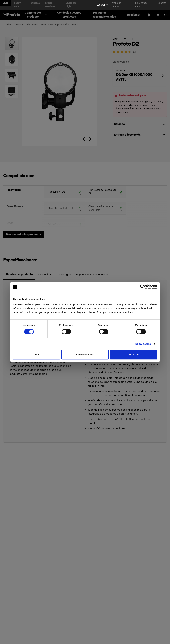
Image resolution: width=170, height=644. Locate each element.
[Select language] (101, 5)
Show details (143, 344)
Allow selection (85, 354)
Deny (36, 354)
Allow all (134, 354)
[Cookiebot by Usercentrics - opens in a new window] (143, 287)
